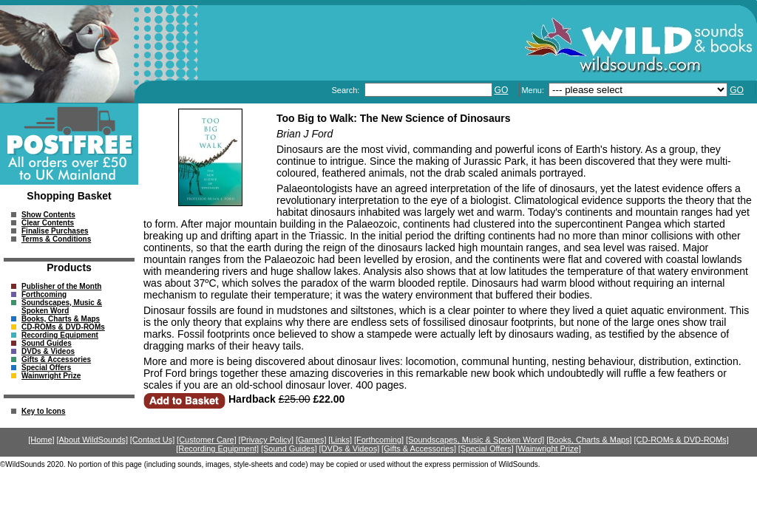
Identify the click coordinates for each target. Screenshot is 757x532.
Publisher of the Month (61, 286)
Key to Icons (43, 411)
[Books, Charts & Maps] (589, 440)
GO (502, 90)
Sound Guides (47, 343)
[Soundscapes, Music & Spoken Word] (475, 440)
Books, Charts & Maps (61, 319)
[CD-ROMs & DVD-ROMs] (682, 440)
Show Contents (48, 215)
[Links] (340, 440)
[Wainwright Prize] (549, 449)
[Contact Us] (153, 440)
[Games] (311, 440)
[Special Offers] (486, 449)
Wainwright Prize (51, 376)
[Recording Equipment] (217, 449)
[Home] (41, 440)
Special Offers (46, 368)
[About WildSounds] (92, 440)
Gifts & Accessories (56, 359)
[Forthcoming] (379, 440)
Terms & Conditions (56, 239)
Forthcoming (44, 294)
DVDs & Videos (48, 351)
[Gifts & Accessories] (419, 449)
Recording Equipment (60, 335)
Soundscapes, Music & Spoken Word (62, 307)
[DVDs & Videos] (350, 449)
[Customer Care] (207, 440)
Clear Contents (48, 223)
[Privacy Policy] (267, 440)
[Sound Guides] (289, 449)
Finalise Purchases (55, 231)
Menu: (534, 90)
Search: (346, 90)
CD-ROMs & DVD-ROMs (63, 327)
